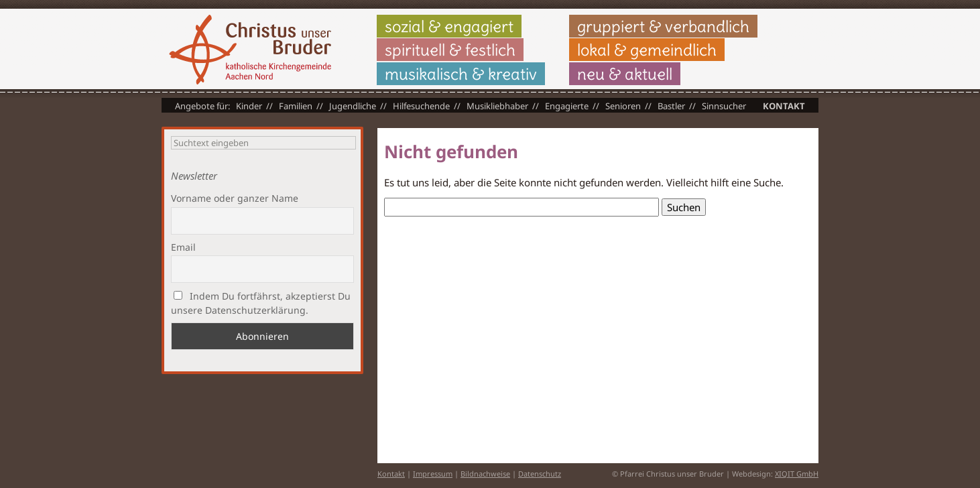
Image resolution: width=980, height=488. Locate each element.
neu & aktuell (625, 74)
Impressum (433, 474)
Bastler (671, 106)
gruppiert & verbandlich (663, 26)
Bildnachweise (485, 474)
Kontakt (784, 106)
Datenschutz (540, 474)
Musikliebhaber (497, 106)
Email (183, 247)
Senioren (623, 106)
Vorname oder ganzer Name (235, 198)
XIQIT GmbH (797, 474)
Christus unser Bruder (250, 50)
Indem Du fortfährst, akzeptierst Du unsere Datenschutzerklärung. (261, 303)
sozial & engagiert (449, 26)
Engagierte (567, 106)
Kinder (249, 106)
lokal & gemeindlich (647, 50)
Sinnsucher (724, 106)
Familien (296, 106)
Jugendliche (353, 106)
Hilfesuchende (421, 106)
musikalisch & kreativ (461, 74)
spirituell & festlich (450, 50)
